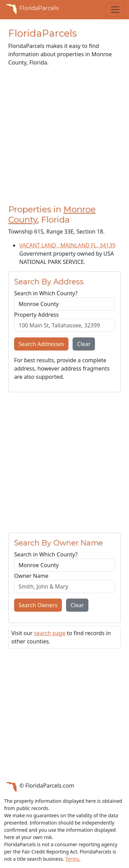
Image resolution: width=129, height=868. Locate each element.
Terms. (73, 859)
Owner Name (31, 576)
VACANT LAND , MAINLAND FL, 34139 (67, 245)
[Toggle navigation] (115, 10)
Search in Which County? (46, 293)
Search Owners (38, 605)
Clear (84, 344)
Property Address (36, 315)
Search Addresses (41, 344)
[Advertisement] (64, 137)
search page (50, 633)
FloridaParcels (31, 8)
